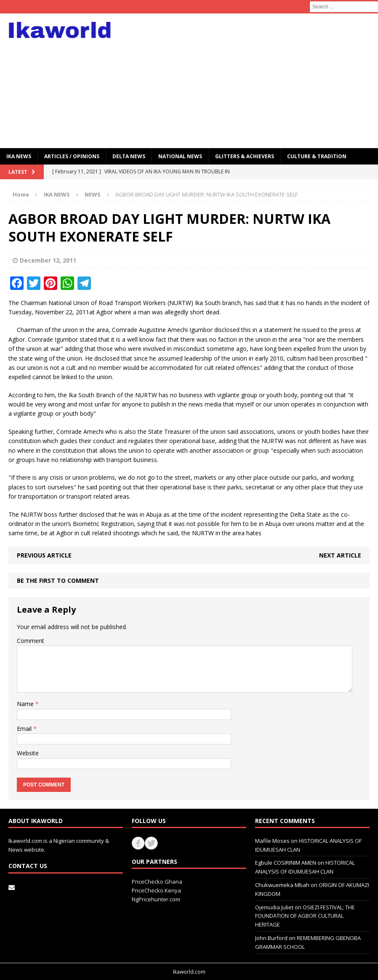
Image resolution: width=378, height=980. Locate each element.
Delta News (129, 156)
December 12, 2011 (48, 260)
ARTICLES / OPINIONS (72, 156)
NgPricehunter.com (156, 899)
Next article (340, 555)
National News (180, 156)
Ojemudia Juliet (274, 907)
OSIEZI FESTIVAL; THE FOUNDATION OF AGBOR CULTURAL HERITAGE (305, 916)
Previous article (44, 555)
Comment (31, 641)
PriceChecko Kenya (156, 890)
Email (25, 729)
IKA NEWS (19, 156)
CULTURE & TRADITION (317, 156)
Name (26, 704)
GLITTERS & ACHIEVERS (245, 156)
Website (28, 753)
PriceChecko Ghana (157, 882)
